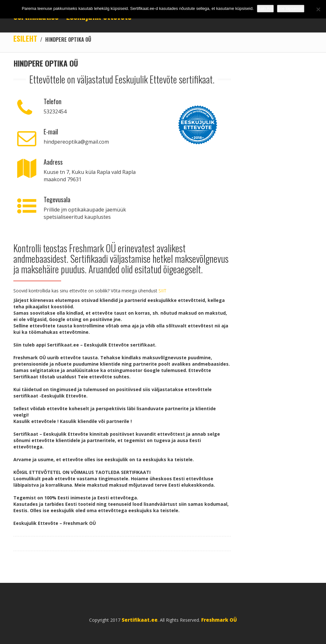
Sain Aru (265, 8)
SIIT (163, 291)
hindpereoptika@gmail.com (76, 142)
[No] (318, 9)
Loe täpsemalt (291, 8)
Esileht (25, 38)
